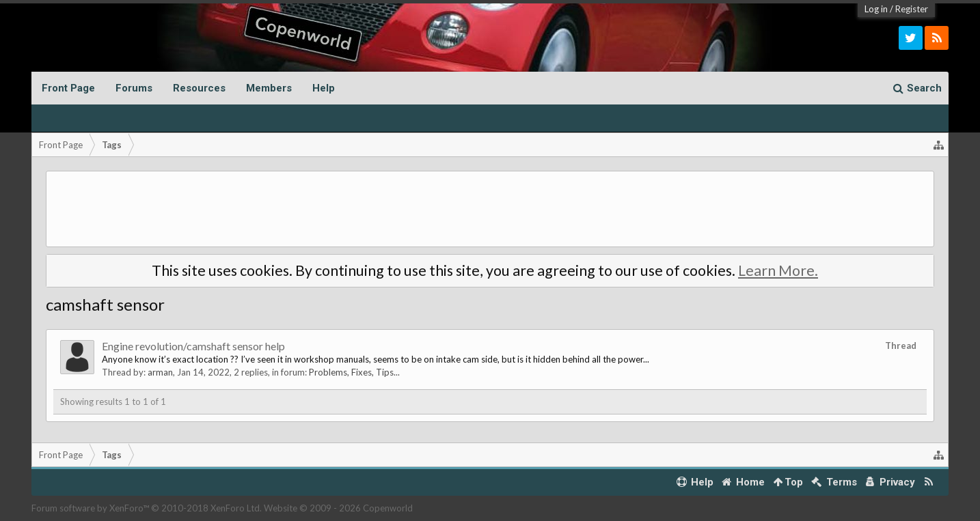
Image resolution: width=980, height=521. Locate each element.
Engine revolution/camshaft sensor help (193, 346)
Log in (876, 9)
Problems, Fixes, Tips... (354, 372)
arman (160, 372)
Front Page (68, 88)
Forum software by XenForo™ (147, 508)
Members (269, 88)
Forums (134, 88)
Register (912, 9)
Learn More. (778, 270)
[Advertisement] (490, 209)
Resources (199, 88)
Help (324, 88)
